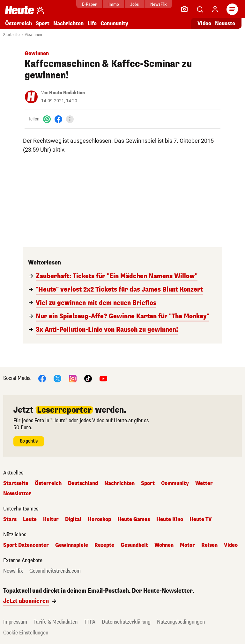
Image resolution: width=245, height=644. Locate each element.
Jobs (134, 4)
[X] (57, 378)
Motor (187, 545)
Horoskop (99, 519)
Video (231, 545)
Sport (43, 23)
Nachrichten (68, 23)
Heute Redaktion (67, 93)
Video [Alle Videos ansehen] (204, 23)
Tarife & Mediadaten (56, 622)
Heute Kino (170, 519)
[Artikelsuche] (200, 9)
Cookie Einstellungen (26, 633)
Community (114, 23)
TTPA (90, 622)
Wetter (204, 483)
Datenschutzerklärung (126, 622)
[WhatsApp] (47, 119)
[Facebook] (58, 119)
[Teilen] (70, 119)
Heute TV (201, 519)
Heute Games (134, 519)
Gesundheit (134, 545)
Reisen (209, 545)
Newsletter (17, 494)
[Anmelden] (215, 9)
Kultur (51, 519)
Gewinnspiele (72, 545)
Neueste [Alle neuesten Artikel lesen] (225, 23)
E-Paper (89, 4)
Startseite (11, 35)
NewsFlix (158, 4)
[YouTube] (103, 378)
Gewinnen (34, 35)
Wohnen (164, 545)
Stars (10, 519)
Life (92, 23)
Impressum (15, 622)
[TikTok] (88, 378)
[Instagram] (73, 378)
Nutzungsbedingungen (181, 622)
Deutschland (83, 483)
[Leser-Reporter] (184, 9)
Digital (73, 519)
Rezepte (104, 545)
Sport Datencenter (26, 545)
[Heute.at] (19, 10)
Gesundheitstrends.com (55, 571)
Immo (113, 4)
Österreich (19, 23)
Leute (30, 519)
